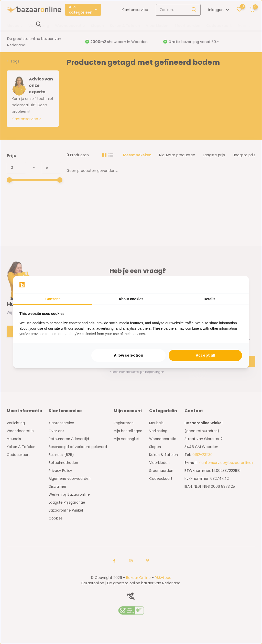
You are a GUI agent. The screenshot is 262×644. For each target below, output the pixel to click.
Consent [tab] (52, 299)
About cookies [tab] (131, 299)
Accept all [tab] (205, 355)
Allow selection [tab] (129, 355)
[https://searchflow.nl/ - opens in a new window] (236, 285)
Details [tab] (210, 299)
